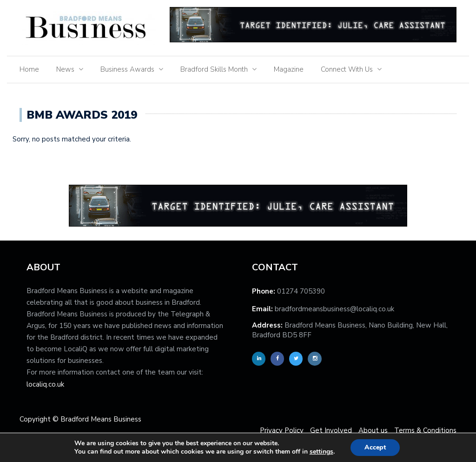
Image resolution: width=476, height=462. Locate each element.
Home (29, 69)
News (65, 69)
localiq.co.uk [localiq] (45, 384)
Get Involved (331, 430)
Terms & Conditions (425, 430)
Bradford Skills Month (214, 69)
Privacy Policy (282, 430)
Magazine (289, 69)
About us (373, 430)
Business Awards (127, 69)
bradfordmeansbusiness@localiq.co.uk (334, 309)
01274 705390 (301, 291)
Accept (375, 447)
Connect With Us (347, 69)
